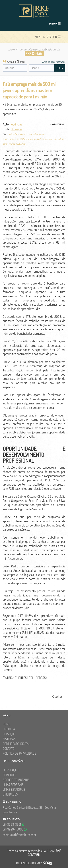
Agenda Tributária (16, 780)
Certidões (10, 775)
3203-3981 (14, 824)
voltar (57, 696)
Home (6, 724)
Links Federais (13, 785)
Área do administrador (54, 62)
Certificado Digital (16, 744)
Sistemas (9, 739)
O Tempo (16, 129)
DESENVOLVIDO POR (29, 863)
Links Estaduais (14, 789)
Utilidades (10, 794)
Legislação (11, 770)
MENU (55, 23)
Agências (17, 124)
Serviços (9, 734)
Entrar (60, 68)
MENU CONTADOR (48, 37)
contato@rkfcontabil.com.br (19, 835)
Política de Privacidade (19, 753)
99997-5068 (15, 829)
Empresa (9, 729)
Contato (9, 749)
